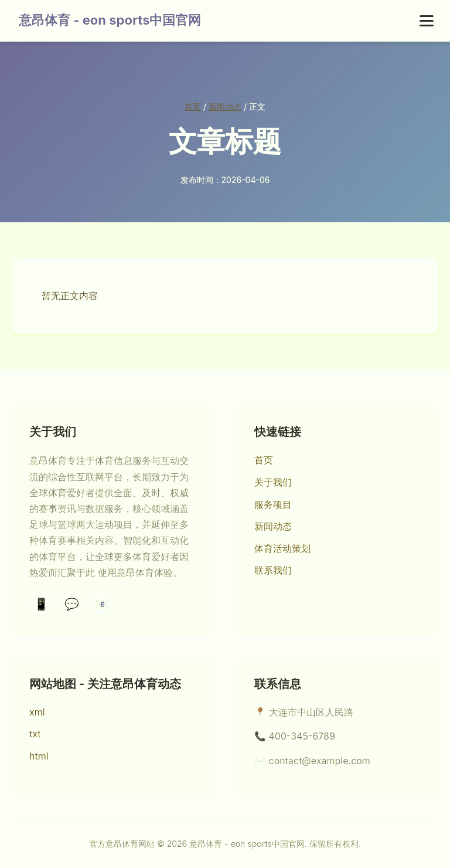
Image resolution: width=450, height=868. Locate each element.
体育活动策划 (282, 548)
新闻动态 (225, 106)
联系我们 (273, 570)
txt (35, 734)
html (39, 756)
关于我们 (273, 482)
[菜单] (427, 21)
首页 (193, 106)
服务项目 (273, 504)
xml (37, 712)
